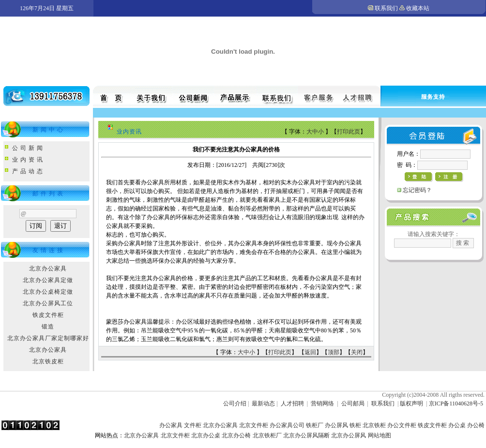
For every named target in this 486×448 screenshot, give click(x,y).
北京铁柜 (374, 425)
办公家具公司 (287, 425)
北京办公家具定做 (48, 280)
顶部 (334, 352)
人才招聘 (292, 403)
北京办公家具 (48, 269)
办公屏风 (336, 425)
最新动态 (263, 403)
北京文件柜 (254, 425)
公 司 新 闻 (28, 148)
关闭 (357, 352)
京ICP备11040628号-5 (456, 403)
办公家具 (171, 425)
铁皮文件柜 (48, 315)
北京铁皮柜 (48, 361)
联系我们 (386, 8)
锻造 (48, 327)
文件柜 (193, 425)
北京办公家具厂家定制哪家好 (48, 338)
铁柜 (355, 425)
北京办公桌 (206, 435)
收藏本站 (418, 8)
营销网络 (322, 403)
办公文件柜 (402, 425)
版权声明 (411, 403)
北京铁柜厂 (267, 435)
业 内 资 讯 (28, 160)
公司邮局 (353, 403)
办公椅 (476, 425)
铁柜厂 (315, 425)
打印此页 (349, 132)
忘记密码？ (417, 190)
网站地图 (380, 435)
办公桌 (457, 425)
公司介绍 (235, 403)
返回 (310, 352)
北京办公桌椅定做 (48, 292)
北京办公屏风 (349, 435)
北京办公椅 (236, 435)
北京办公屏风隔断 (306, 435)
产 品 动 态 (28, 171)
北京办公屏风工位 (48, 303)
